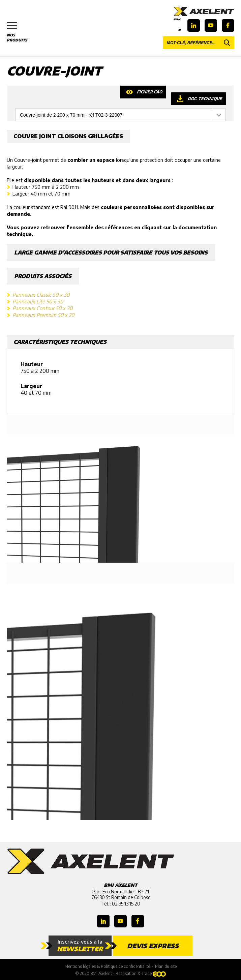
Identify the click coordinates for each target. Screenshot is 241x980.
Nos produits (20, 32)
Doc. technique (205, 99)
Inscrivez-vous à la (80, 946)
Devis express (153, 946)
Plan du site (166, 966)
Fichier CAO (149, 92)
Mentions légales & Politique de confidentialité (107, 966)
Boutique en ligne (177, 25)
